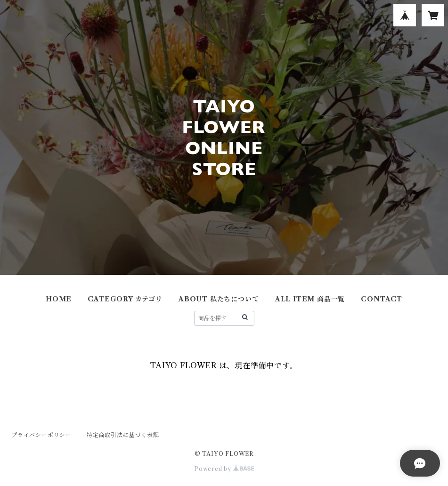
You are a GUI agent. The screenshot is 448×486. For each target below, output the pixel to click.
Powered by (224, 469)
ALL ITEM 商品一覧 (310, 299)
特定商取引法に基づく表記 (123, 435)
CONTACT (382, 299)
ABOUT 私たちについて (219, 299)
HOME (59, 299)
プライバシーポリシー (41, 435)
